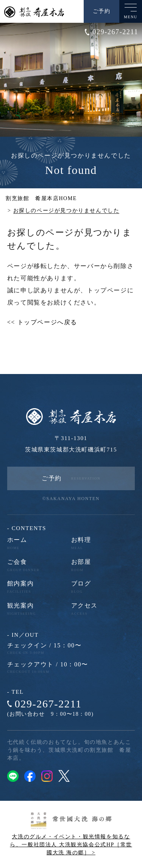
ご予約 (102, 11)
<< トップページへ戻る (42, 322)
